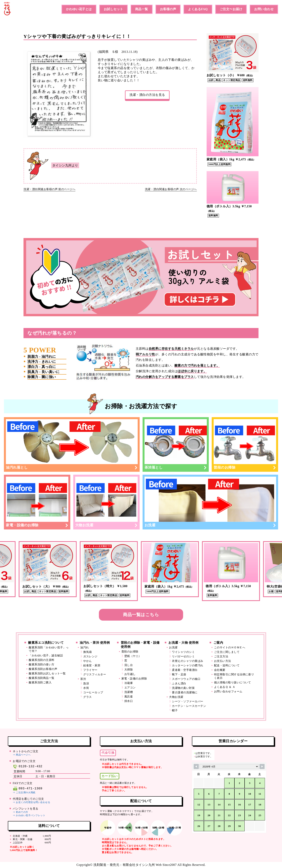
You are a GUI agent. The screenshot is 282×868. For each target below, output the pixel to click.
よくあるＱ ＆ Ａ (225, 687)
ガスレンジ (90, 656)
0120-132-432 (28, 766)
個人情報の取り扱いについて (233, 682)
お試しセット (113, 9)
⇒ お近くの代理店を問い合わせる (31, 802)
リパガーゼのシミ (183, 656)
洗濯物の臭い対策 (183, 688)
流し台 (129, 665)
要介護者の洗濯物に (185, 692)
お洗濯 (210, 502)
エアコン (130, 688)
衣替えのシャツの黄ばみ (188, 661)
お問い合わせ (264, 9)
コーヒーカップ (93, 692)
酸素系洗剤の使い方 (42, 664)
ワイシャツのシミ (183, 652)
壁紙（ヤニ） (133, 656)
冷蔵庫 (129, 683)
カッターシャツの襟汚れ (188, 665)
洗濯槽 (129, 692)
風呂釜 (129, 697)
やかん (88, 661)
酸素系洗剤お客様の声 (43, 669)
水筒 (86, 688)
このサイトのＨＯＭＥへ (230, 647)
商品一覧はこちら (141, 615)
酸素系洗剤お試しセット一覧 (47, 673)
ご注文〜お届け (231, 9)
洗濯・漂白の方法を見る (147, 95)
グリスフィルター (95, 674)
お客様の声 (168, 9)
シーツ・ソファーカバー (188, 701)
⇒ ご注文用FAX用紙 (24, 793)
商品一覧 (142, 9)
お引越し (130, 674)
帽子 (175, 710)
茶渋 (83, 679)
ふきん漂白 (179, 683)
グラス (88, 697)
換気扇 (88, 652)
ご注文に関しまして (227, 652)
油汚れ (85, 647)
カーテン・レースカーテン (189, 706)
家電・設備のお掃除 (37, 502)
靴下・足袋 (179, 674)
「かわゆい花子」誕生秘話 (46, 655)
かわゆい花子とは (79, 9)
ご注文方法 (221, 656)
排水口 (129, 701)
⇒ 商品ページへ (22, 755)
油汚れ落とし (72, 444)
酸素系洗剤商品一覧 (42, 678)
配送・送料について (227, 665)
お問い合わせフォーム (228, 691)
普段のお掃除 (245, 444)
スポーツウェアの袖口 (186, 679)
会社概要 (220, 670)
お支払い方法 (223, 661)
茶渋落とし (176, 444)
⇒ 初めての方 (20, 812)
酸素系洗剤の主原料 (42, 660)
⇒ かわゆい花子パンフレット (29, 815)
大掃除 (129, 670)
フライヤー (90, 670)
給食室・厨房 (92, 665)
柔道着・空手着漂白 (185, 670)
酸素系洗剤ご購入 (40, 682)
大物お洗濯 (106, 502)
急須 (86, 683)
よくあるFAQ (198, 9)
